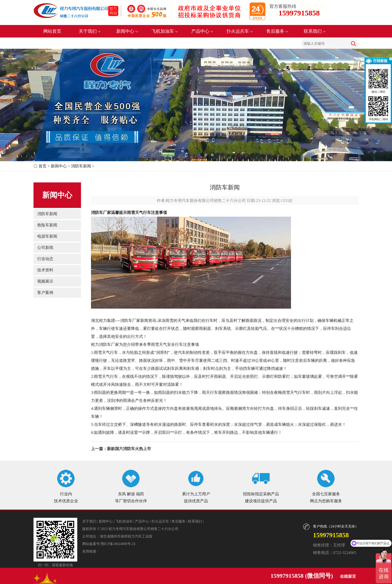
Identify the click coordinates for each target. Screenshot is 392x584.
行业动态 (45, 259)
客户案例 (45, 292)
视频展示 (45, 281)
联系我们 (315, 31)
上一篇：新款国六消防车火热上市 (121, 449)
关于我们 (90, 31)
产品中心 (202, 31)
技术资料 (45, 270)
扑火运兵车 (240, 31)
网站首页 (52, 31)
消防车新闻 (81, 166)
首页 (42, 166)
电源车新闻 (47, 236)
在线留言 (348, 576)
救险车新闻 (47, 225)
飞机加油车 (165, 31)
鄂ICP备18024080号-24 (118, 544)
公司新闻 (45, 248)
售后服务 (277, 31)
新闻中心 (127, 31)
